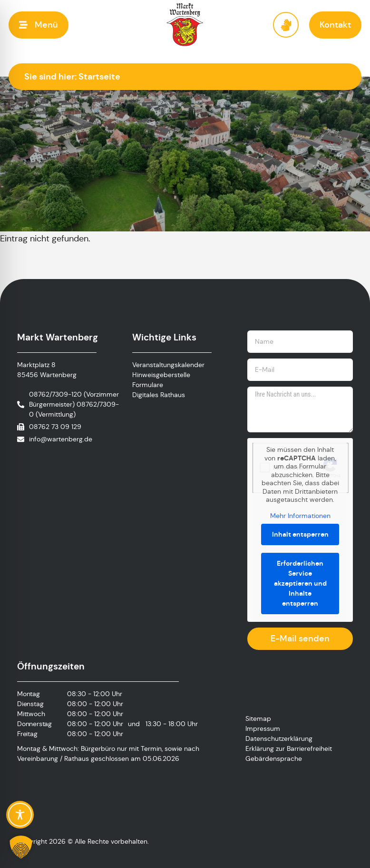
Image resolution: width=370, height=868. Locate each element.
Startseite (99, 76)
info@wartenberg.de (61, 439)
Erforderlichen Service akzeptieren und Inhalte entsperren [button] (300, 583)
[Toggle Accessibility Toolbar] (20, 815)
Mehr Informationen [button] (300, 516)
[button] (39, 25)
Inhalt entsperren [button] (300, 534)
